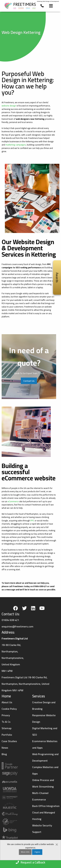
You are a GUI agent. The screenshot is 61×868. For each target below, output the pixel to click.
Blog (4, 754)
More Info (25, 852)
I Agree (37, 852)
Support (37, 832)
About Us (7, 702)
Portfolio (7, 735)
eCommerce (13, 501)
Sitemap (7, 728)
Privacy (6, 715)
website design (9, 106)
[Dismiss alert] (57, 844)
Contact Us (29, 381)
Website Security (42, 825)
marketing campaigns (16, 145)
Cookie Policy (9, 709)
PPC (32, 521)
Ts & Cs (6, 722)
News (5, 748)
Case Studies (9, 741)
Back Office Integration (46, 806)
